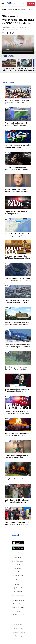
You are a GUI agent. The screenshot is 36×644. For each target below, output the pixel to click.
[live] (31, 4)
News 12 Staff (6, 27)
